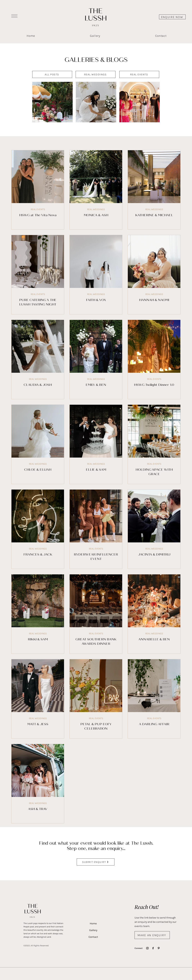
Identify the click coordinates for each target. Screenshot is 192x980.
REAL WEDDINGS (96, 209)
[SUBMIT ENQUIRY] (96, 862)
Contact (93, 937)
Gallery (93, 930)
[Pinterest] (159, 948)
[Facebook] (153, 948)
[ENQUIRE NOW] (172, 17)
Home (93, 923)
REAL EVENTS (38, 209)
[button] (14, 16)
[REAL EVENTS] (139, 74)
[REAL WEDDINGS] (96, 74)
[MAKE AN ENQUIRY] (152, 935)
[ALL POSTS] (52, 74)
